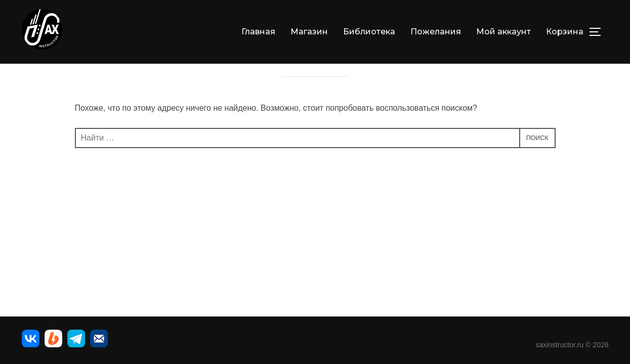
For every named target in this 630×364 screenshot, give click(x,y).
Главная (258, 32)
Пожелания (436, 32)
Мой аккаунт (503, 32)
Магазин (309, 32)
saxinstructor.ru (559, 345)
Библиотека (369, 32)
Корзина (565, 32)
